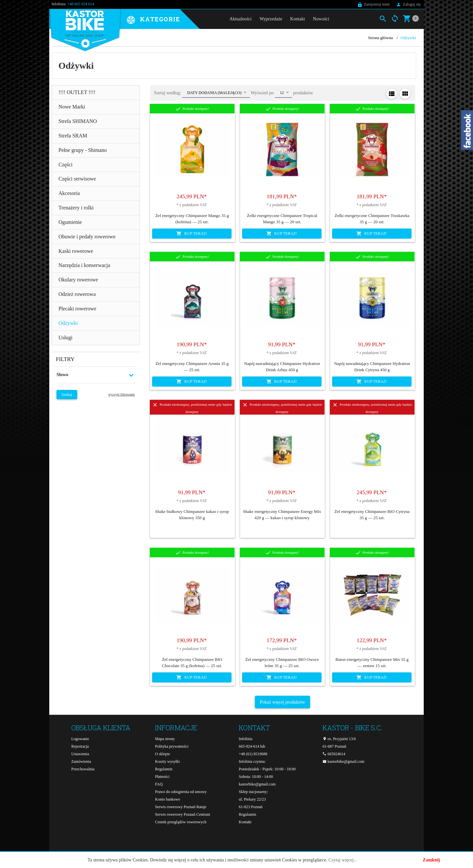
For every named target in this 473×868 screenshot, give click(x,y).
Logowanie (80, 739)
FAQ (159, 784)
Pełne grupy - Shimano (83, 150)
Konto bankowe (168, 799)
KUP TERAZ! (192, 233)
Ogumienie (70, 222)
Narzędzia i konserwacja (84, 265)
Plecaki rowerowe (77, 309)
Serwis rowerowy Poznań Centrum (183, 814)
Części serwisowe (77, 179)
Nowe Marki (72, 107)
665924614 (334, 754)
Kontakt (297, 19)
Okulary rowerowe (78, 280)
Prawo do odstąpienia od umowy (181, 792)
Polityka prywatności (172, 746)
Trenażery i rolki (76, 208)
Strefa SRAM (73, 136)
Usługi (66, 338)
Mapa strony (165, 739)
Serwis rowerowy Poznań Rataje (181, 807)
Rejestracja (80, 746)
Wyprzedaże (271, 19)
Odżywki (68, 323)
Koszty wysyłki (167, 761)
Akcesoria (69, 193)
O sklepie (163, 754)
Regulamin (164, 769)
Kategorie (160, 19)
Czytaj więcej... (343, 860)
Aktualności (241, 19)
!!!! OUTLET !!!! (77, 92)
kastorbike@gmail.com (257, 784)
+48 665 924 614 (81, 4)
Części (66, 165)
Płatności (162, 777)
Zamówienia (81, 761)
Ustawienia (80, 754)
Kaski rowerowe (76, 251)
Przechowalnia (83, 769)
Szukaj (67, 395)
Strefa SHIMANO (78, 121)
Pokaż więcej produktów (282, 702)
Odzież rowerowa (77, 294)
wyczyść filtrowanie (122, 394)
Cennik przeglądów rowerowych (181, 822)
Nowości (321, 19)
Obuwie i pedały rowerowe (87, 237)
